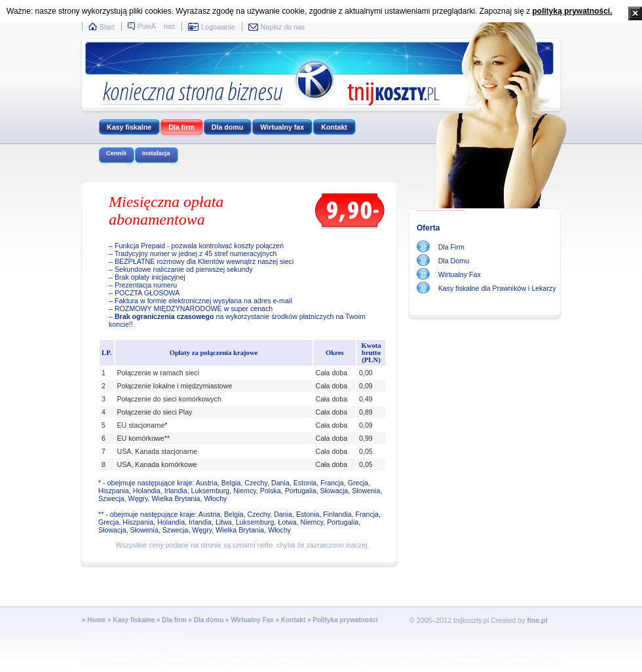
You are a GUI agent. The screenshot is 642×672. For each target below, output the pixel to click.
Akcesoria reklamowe (455, 664)
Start (107, 27)
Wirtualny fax (282, 127)
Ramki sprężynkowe (195, 657)
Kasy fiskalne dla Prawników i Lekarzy (497, 288)
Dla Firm (451, 247)
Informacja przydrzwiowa (525, 664)
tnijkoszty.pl (104, 636)
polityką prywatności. (572, 11)
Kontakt (334, 127)
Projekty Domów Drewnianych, (126, 643)
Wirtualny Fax (460, 274)
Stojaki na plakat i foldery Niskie (443, 650)
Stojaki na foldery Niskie (518, 657)
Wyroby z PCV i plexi (193, 664)
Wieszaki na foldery (451, 657)
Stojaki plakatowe (152, 650)
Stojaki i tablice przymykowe (344, 643)
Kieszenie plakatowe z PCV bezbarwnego (360, 664)
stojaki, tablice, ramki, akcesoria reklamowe (236, 643)
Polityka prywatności (345, 620)
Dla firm (181, 127)
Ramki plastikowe (311, 657)
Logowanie (218, 27)
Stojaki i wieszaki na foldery (379, 657)
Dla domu (228, 127)
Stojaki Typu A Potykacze (504, 643)
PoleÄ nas (157, 26)
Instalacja (156, 153)
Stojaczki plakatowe (283, 650)
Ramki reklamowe (136, 657)
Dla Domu (454, 261)
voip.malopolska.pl (155, 636)
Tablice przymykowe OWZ (426, 643)
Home (96, 620)
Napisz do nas (283, 27)
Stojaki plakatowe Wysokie (354, 650)
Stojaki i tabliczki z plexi (261, 664)
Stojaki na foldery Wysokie (120, 664)
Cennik (116, 153)
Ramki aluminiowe (255, 657)
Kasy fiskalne (129, 127)
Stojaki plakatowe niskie (216, 650)
